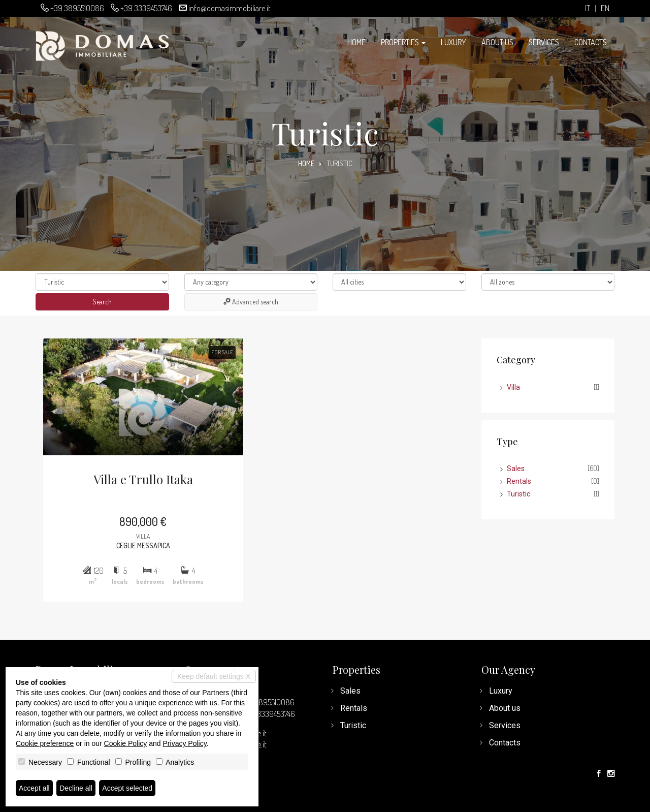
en (605, 8)
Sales (516, 469)
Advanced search (251, 302)
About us (497, 42)
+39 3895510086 (77, 8)
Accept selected (127, 788)
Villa (513, 387)
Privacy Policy (185, 743)
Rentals (519, 481)
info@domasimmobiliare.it (230, 8)
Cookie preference (45, 743)
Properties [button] (403, 42)
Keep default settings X (214, 676)
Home (356, 42)
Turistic (518, 494)
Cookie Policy (126, 743)
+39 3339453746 (146, 8)
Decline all (76, 788)
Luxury (453, 42)
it (588, 8)
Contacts (591, 42)
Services (544, 42)
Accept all (34, 788)
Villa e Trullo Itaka (143, 479)
